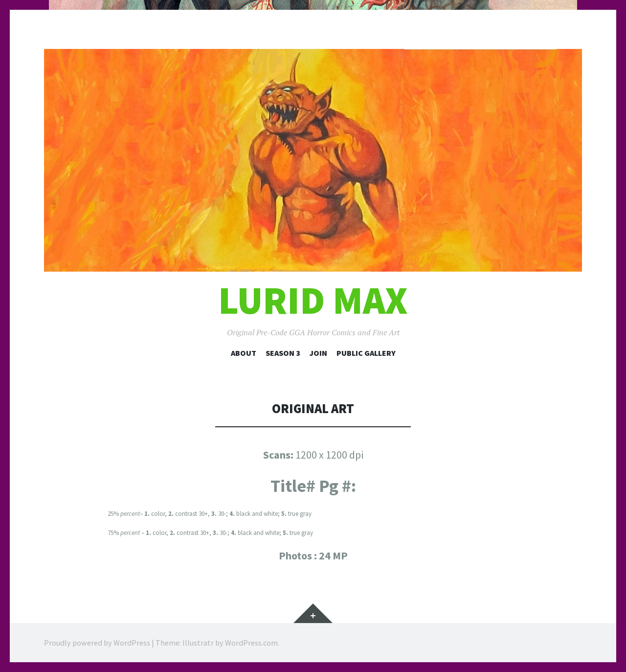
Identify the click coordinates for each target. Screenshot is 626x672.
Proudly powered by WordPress (97, 643)
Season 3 (283, 353)
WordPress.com (251, 643)
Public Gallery (366, 353)
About (244, 353)
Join (318, 353)
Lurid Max (313, 300)
